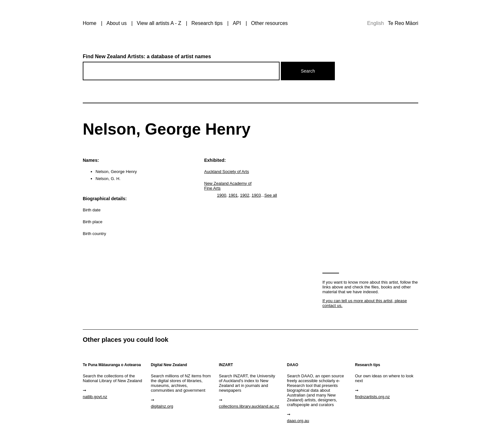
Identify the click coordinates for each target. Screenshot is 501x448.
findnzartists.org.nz (372, 397)
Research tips (207, 23)
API (237, 23)
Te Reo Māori (403, 23)
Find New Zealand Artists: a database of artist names (147, 56)
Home (90, 23)
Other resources (270, 23)
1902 (245, 195)
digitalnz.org (162, 406)
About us (116, 23)
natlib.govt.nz (95, 397)
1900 (222, 195)
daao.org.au (298, 421)
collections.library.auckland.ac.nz (249, 406)
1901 (233, 195)
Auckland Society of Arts (227, 172)
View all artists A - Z (159, 23)
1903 (256, 195)
